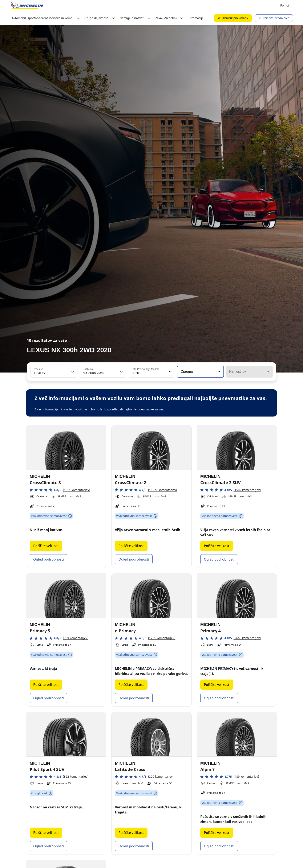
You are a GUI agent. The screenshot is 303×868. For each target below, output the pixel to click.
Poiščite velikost (46, 546)
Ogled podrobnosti (49, 559)
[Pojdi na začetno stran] (27, 5)
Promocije (197, 18)
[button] (72, 372)
